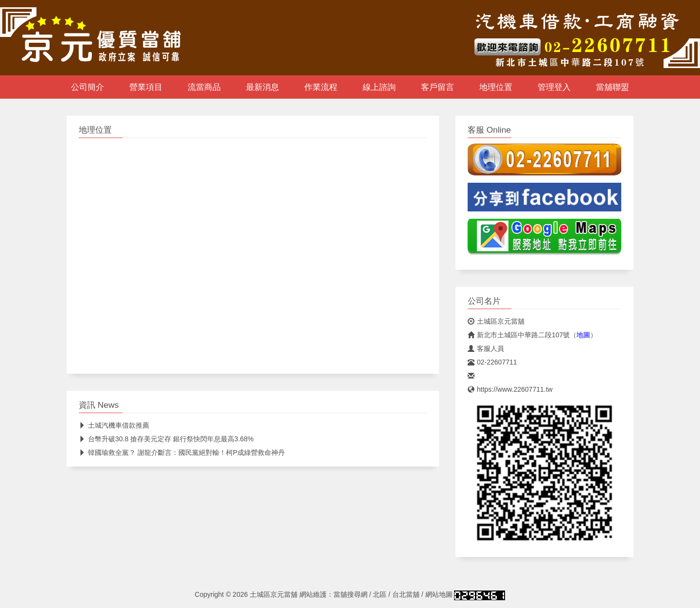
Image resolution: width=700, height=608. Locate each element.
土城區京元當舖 (496, 321)
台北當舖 (406, 594)
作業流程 (321, 87)
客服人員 (486, 348)
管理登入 (554, 87)
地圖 (583, 335)
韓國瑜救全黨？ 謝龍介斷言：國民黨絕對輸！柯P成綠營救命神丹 (182, 452)
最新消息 (262, 87)
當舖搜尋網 (350, 594)
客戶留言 (437, 87)
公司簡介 (87, 87)
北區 (380, 594)
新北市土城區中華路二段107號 (519, 335)
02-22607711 (492, 362)
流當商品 (204, 87)
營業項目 (146, 87)
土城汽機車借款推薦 (114, 425)
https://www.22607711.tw (510, 389)
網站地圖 (439, 594)
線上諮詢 (379, 87)
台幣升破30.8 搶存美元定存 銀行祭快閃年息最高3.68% (166, 439)
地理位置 (496, 87)
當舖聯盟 (612, 87)
